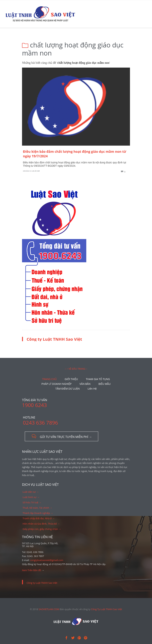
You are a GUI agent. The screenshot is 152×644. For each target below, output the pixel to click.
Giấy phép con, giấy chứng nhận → (42, 529)
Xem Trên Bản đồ (32, 570)
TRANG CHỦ (49, 379)
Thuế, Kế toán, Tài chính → (37, 508)
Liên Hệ (92, 389)
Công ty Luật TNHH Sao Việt (54, 339)
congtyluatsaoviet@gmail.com (47, 560)
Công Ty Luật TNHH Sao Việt (107, 609)
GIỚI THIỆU (71, 379)
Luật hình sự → (31, 497)
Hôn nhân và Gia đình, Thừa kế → (41, 524)
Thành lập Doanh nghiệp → (38, 513)
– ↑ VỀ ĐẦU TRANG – (76, 369)
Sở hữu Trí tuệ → (32, 502)
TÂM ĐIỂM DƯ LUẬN (68, 389)
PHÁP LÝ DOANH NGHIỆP (57, 384)
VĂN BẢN (85, 384)
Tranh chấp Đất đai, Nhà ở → (39, 518)
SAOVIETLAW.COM (49, 609)
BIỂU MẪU (104, 384)
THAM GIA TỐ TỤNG (98, 379)
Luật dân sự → (31, 492)
